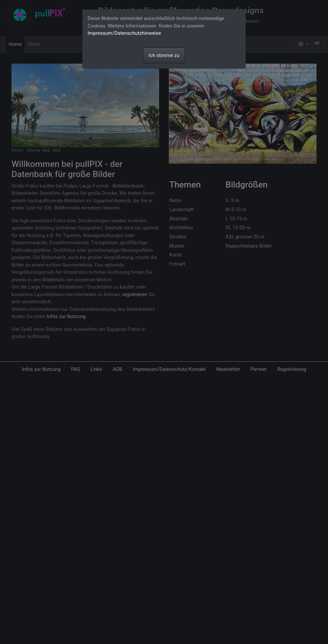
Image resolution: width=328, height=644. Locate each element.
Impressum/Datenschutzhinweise (124, 33)
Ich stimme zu (164, 55)
